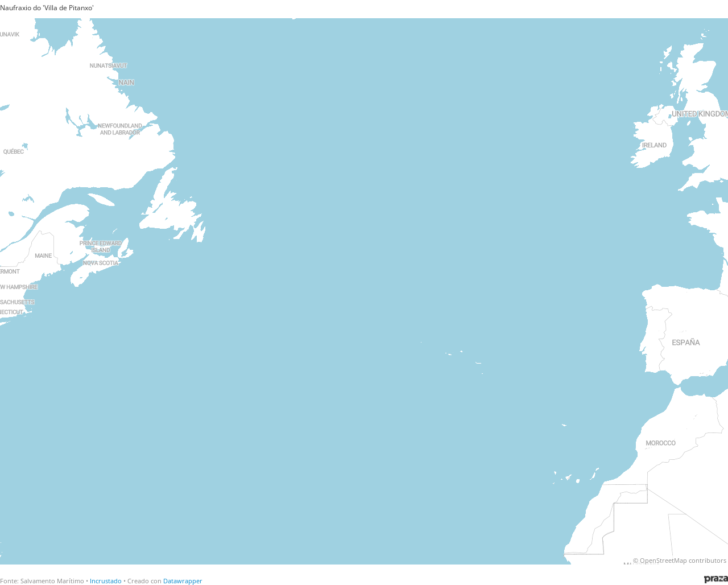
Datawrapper (183, 581)
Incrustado (106, 581)
